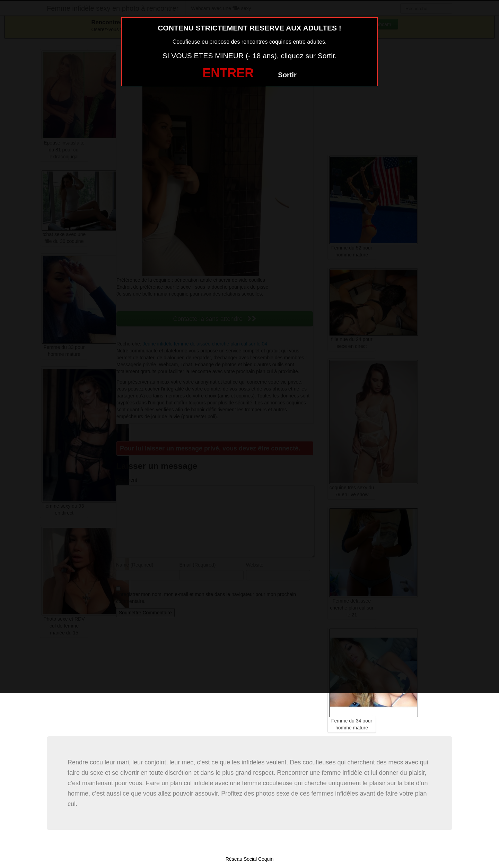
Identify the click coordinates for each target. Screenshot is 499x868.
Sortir (287, 75)
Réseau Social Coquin (250, 859)
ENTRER (228, 73)
